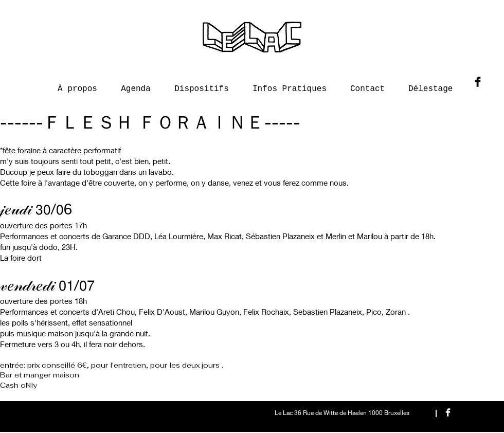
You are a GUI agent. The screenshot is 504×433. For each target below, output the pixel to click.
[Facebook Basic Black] (478, 82)
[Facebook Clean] (448, 412)
